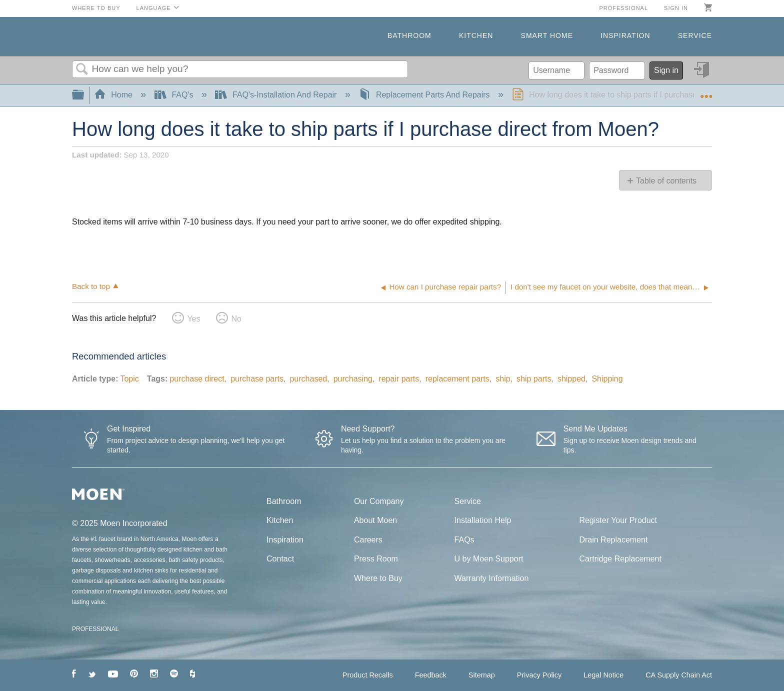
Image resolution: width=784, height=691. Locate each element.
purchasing (353, 379)
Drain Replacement (613, 540)
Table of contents (666, 181)
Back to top (91, 286)
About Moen (375, 520)
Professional (623, 8)
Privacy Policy (539, 675)
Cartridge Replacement (620, 559)
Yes (193, 319)
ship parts (534, 379)
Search (82, 69)
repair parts (399, 379)
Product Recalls (368, 675)
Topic (129, 379)
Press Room (376, 559)
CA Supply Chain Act (679, 675)
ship (503, 379)
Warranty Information (492, 578)
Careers (368, 540)
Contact (280, 559)
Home (114, 95)
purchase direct (197, 379)
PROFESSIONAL (95, 629)
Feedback (431, 675)
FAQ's (175, 95)
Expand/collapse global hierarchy (84, 95)
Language (154, 8)
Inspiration (625, 35)
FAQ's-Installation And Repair (277, 95)
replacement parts (457, 379)
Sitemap (482, 675)
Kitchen (476, 35)
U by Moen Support (489, 559)
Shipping (607, 379)
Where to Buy (96, 8)
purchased (308, 379)
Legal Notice (603, 675)
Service (695, 35)
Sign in (676, 8)
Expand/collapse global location (706, 92)
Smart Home (547, 35)
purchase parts (257, 379)
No (236, 319)
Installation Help (483, 520)
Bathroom (409, 35)
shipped (571, 379)
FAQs (464, 540)
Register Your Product (618, 520)
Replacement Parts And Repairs (425, 95)
